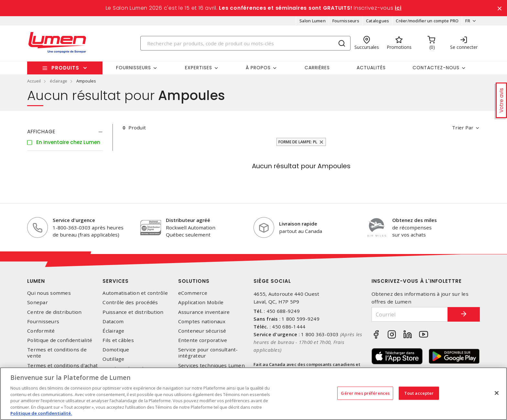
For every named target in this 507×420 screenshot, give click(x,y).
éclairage (59, 81)
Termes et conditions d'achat (62, 365)
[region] (253, 394)
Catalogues (378, 21)
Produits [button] (65, 68)
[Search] (245, 43)
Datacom (113, 321)
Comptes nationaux (202, 321)
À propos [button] (258, 68)
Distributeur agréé (188, 220)
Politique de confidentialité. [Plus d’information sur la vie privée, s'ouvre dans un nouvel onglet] (41, 413)
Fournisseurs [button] (134, 68)
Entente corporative (203, 340)
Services (116, 281)
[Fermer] (497, 393)
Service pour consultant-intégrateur (208, 353)
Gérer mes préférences (365, 393)
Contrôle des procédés (130, 302)
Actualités (371, 68)
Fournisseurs (346, 21)
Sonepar (38, 302)
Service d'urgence (74, 220)
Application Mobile (201, 302)
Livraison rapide (298, 224)
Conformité (41, 331)
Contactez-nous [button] (436, 68)
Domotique (116, 350)
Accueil (34, 81)
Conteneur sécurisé (202, 331)
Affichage (41, 132)
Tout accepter (419, 393)
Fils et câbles (118, 340)
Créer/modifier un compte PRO (427, 21)
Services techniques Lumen (211, 365)
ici (398, 8)
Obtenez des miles (415, 220)
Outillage (113, 359)
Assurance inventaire (204, 312)
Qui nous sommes (49, 293)
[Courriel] (410, 314)
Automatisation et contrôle (135, 293)
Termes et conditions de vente (57, 353)
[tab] (65, 132)
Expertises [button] (199, 68)
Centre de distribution (54, 312)
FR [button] (468, 21)
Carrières (317, 68)
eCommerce (193, 293)
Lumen (36, 281)
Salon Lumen (313, 21)
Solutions (194, 281)
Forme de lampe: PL (298, 142)
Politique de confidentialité (60, 340)
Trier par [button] (463, 127)
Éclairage (113, 331)
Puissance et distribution (133, 312)
